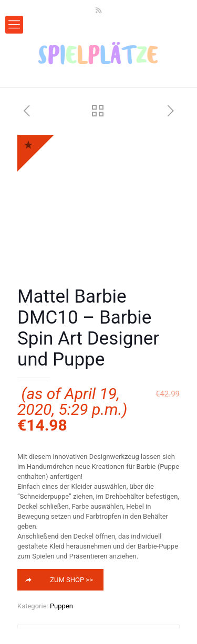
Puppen (61, 606)
